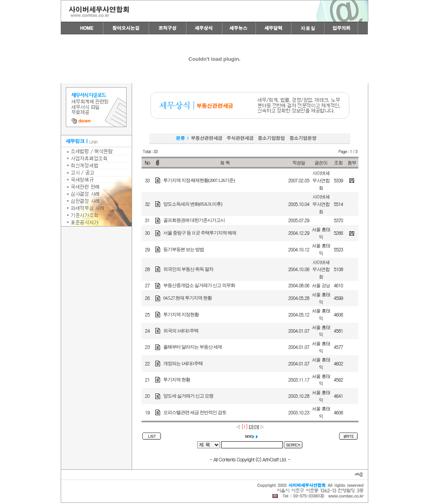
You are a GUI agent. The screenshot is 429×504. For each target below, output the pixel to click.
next (252, 436)
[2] (251, 427)
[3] (256, 427)
